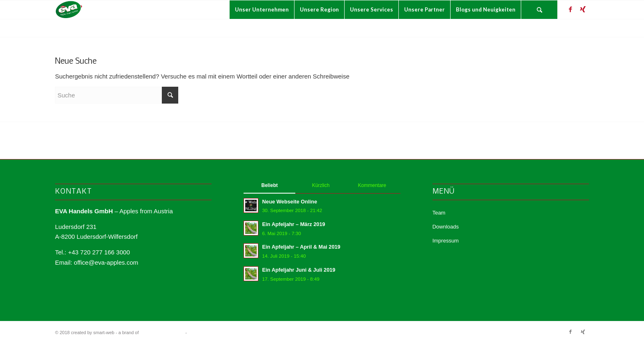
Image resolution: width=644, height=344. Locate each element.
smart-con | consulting (162, 332)
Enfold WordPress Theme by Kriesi (223, 332)
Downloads (446, 227)
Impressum (446, 241)
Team (439, 213)
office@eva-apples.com (106, 262)
